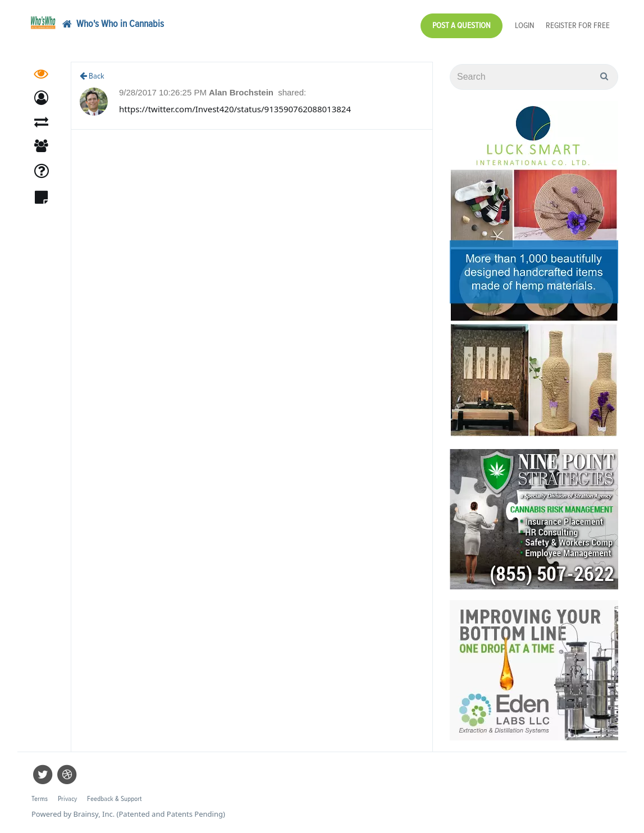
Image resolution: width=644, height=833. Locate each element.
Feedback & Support (114, 799)
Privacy (67, 799)
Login (525, 26)
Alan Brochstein (242, 92)
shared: (292, 92)
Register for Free (578, 26)
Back (92, 76)
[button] (41, 100)
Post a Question (462, 26)
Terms (40, 799)
